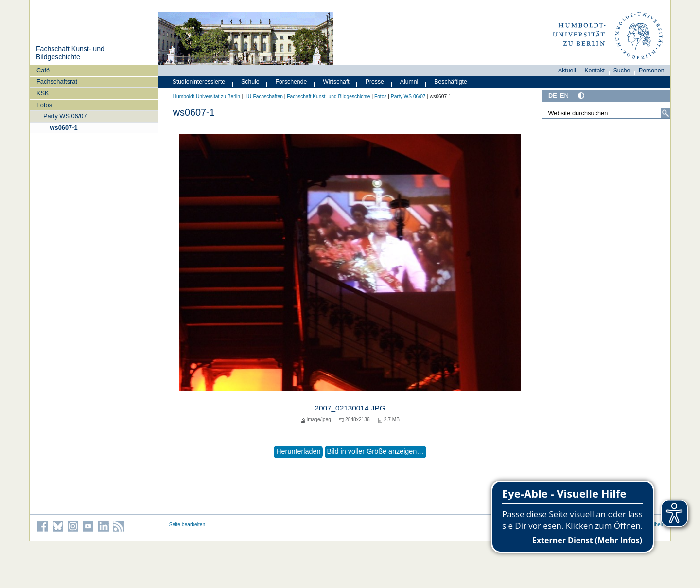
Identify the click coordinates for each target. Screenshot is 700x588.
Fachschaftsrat (57, 81)
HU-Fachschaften (263, 97)
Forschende (291, 82)
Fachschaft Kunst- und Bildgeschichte (70, 53)
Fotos (44, 105)
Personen (652, 71)
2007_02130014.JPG (350, 408)
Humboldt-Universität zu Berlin (207, 97)
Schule (250, 82)
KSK (43, 93)
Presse (375, 82)
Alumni (409, 82)
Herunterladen (298, 451)
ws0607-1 (64, 128)
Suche (622, 71)
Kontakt (595, 71)
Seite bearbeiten (187, 525)
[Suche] (665, 113)
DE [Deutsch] (553, 96)
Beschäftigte (451, 82)
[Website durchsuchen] (606, 113)
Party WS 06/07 (65, 116)
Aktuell (567, 71)
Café (43, 70)
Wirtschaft (336, 82)
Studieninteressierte (199, 82)
